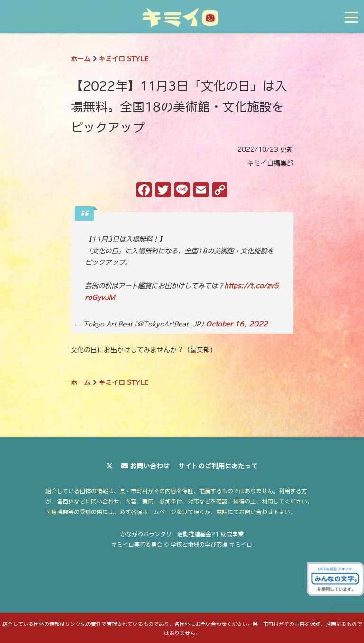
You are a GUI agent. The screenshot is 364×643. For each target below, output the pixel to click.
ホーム (81, 59)
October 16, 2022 (237, 324)
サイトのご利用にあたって (218, 466)
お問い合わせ (150, 466)
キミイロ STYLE (123, 59)
